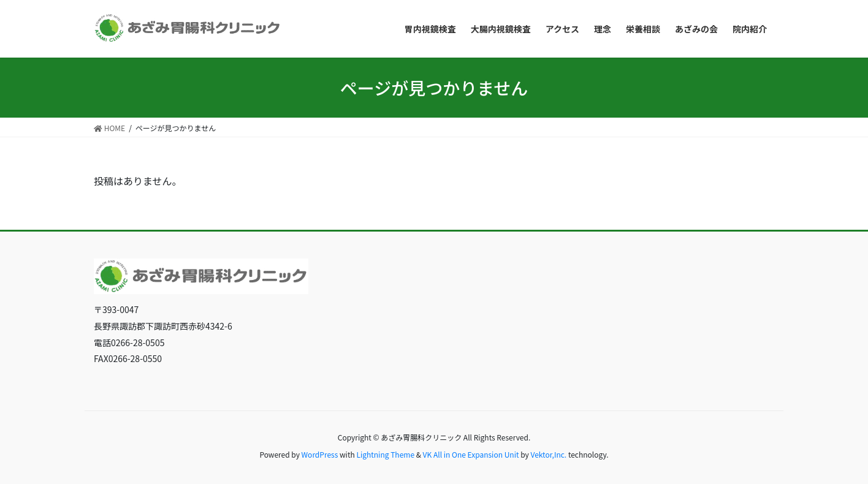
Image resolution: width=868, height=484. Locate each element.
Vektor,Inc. (548, 454)
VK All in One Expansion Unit (471, 454)
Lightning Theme (385, 454)
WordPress (320, 454)
